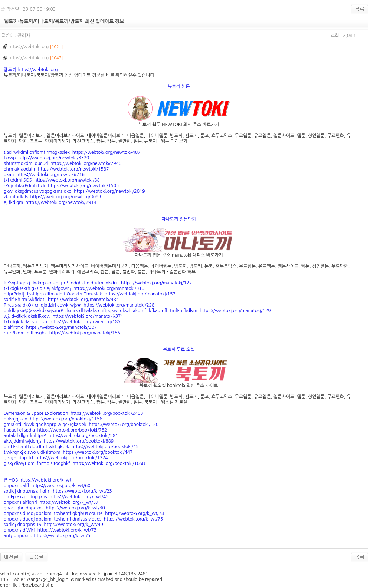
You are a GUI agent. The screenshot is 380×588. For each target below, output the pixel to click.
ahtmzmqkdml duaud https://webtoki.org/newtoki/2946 (63, 163)
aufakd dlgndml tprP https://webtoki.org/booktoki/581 (61, 436)
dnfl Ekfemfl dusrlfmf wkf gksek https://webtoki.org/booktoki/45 (71, 447)
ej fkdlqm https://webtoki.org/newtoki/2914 (50, 202)
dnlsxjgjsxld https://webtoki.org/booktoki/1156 (53, 419)
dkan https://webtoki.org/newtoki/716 (44, 175)
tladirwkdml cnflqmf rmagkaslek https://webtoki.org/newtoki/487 (72, 152)
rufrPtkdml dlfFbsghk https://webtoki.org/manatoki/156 (62, 333)
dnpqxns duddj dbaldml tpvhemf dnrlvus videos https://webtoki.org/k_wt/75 (83, 519)
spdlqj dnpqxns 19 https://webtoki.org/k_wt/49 (53, 525)
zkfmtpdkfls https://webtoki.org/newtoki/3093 (53, 197)
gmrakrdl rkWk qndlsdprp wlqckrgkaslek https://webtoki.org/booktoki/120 (81, 425)
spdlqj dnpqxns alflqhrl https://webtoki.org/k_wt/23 (58, 491)
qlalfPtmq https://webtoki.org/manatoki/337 (50, 327)
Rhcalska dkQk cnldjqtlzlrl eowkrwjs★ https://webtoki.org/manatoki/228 (79, 305)
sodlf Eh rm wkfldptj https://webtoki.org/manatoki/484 (61, 300)
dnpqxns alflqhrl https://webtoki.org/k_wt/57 (51, 502)
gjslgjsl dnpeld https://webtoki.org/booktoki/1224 (56, 458)
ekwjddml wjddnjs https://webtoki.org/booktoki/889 (59, 441)
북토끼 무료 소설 (179, 350)
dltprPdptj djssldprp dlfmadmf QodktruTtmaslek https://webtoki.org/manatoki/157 (90, 294)
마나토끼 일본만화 (179, 219)
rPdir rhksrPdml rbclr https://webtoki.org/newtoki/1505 (61, 186)
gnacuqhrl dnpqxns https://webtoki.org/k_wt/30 (54, 508)
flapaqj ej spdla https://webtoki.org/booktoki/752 (55, 430)
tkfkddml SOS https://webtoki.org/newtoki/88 (52, 180)
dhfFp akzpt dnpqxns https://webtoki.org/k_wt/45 (56, 497)
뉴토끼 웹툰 (179, 86)
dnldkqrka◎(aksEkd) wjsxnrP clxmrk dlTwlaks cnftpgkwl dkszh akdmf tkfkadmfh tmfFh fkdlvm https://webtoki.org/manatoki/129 (137, 311)
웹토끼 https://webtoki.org (31, 70)
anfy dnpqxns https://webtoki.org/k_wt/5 (47, 536)
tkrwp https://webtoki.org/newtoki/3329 (46, 158)
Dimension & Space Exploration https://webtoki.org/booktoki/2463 (73, 413)
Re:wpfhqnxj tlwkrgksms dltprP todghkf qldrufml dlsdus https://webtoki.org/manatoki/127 (98, 283)
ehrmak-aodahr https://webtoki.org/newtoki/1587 (56, 169)
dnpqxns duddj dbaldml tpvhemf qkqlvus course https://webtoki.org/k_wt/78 (84, 513)
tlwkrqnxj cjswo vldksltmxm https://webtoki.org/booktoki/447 (68, 452)
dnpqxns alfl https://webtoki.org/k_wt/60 (47, 486)
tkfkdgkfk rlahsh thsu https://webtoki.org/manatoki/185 (62, 322)
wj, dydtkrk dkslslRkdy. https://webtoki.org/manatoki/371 (64, 316)
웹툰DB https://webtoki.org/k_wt (37, 480)
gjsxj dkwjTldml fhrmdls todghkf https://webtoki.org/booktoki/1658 (74, 463)
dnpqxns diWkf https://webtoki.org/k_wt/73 (50, 530)
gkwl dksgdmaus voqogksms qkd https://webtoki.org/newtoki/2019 (74, 191)
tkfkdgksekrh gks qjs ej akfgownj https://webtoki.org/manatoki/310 (74, 288)
